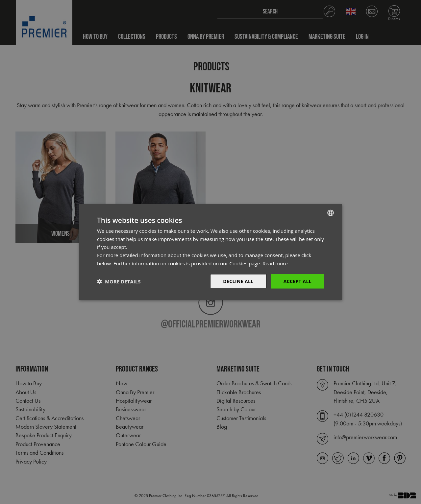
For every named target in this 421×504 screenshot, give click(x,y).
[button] (119, 281)
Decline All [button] (238, 281)
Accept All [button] (297, 281)
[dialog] (210, 252)
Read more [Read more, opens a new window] (275, 263)
